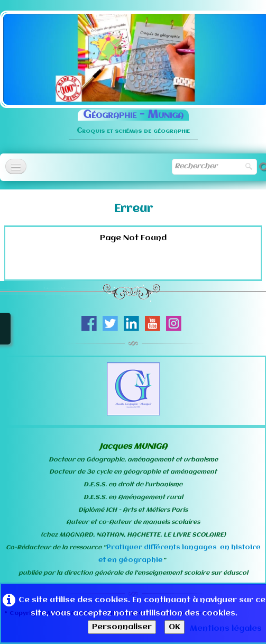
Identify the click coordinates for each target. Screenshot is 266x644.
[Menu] (16, 166)
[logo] (133, 120)
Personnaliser (122, 627)
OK (175, 627)
